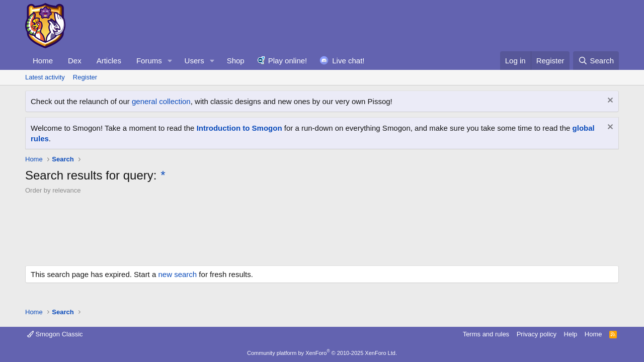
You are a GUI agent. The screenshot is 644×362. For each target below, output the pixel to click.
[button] (170, 61)
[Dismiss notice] (609, 101)
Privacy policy (537, 334)
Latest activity (45, 77)
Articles (109, 61)
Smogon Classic (55, 334)
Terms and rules (486, 334)
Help (571, 334)
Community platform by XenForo (322, 353)
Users (194, 61)
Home (43, 61)
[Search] (596, 61)
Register (85, 77)
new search (177, 274)
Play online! (288, 61)
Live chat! (348, 61)
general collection (161, 101)
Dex (75, 61)
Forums (149, 61)
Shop (236, 61)
